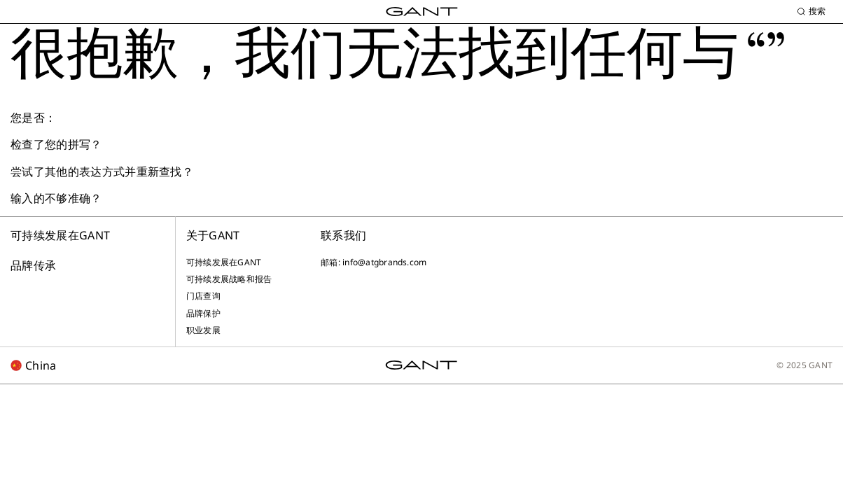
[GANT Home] (422, 12)
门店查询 (203, 296)
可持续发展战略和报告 (229, 279)
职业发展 (203, 330)
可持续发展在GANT (60, 235)
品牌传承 (33, 265)
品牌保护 (203, 314)
